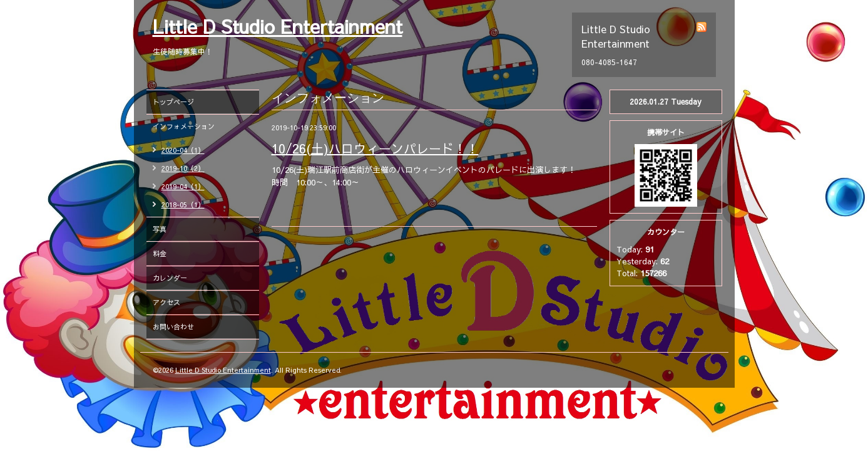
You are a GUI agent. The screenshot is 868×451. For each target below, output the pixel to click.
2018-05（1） (183, 205)
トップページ (173, 102)
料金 (160, 253)
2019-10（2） (183, 168)
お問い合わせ (173, 327)
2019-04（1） (183, 186)
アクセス (166, 302)
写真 (160, 229)
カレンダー (170, 278)
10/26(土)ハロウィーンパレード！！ (375, 148)
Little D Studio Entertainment (278, 26)
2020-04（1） (183, 150)
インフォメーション (184, 126)
